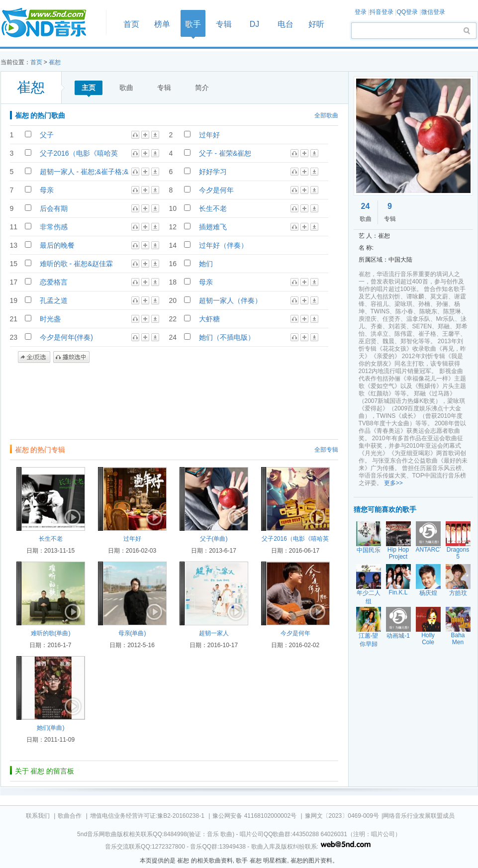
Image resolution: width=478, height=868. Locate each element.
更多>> (393, 483)
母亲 (47, 190)
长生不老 (213, 208)
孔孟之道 (54, 300)
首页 (50, 23)
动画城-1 (398, 636)
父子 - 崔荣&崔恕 (225, 153)
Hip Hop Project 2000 (398, 557)
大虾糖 (209, 319)
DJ (255, 24)
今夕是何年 (216, 190)
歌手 (193, 24)
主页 (89, 88)
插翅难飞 (213, 227)
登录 (361, 12)
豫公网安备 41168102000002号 (254, 816)
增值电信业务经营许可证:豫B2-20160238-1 (147, 816)
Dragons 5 (458, 553)
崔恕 (55, 62)
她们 (206, 264)
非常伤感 (54, 227)
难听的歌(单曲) (51, 633)
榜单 (162, 24)
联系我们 (38, 816)
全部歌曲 (326, 115)
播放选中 (71, 357)
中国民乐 (369, 550)
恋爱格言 (54, 282)
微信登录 (433, 12)
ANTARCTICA (435, 550)
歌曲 (126, 88)
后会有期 (54, 208)
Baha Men (458, 639)
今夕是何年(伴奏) (66, 337)
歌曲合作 (70, 816)
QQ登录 (407, 12)
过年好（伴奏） (223, 245)
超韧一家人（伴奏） (230, 300)
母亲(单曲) (132, 633)
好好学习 (213, 172)
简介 (202, 88)
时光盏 (50, 319)
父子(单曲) (214, 539)
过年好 (209, 135)
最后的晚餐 (57, 245)
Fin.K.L (398, 592)
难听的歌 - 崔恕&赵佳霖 (77, 264)
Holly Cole (428, 639)
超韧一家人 (214, 633)
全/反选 (34, 357)
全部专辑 (326, 450)
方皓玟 (458, 593)
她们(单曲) (51, 728)
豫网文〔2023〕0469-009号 (342, 816)
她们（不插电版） (227, 337)
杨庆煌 (428, 593)
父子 (47, 135)
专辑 (224, 24)
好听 (316, 24)
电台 (286, 24)
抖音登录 (382, 12)
